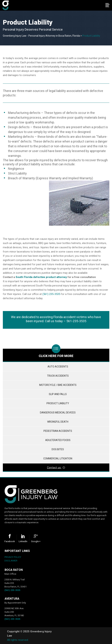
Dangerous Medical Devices (58, 413)
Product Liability (58, 403)
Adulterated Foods (58, 440)
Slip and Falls (58, 394)
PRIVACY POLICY (13, 557)
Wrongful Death (58, 422)
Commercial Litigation (58, 459)
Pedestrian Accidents (58, 431)
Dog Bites (58, 449)
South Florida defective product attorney (41, 277)
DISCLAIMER (11, 561)
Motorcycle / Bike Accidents (58, 385)
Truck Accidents (58, 376)
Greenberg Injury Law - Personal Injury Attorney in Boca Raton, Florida (41, 36)
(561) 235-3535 (51, 294)
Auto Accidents (58, 367)
